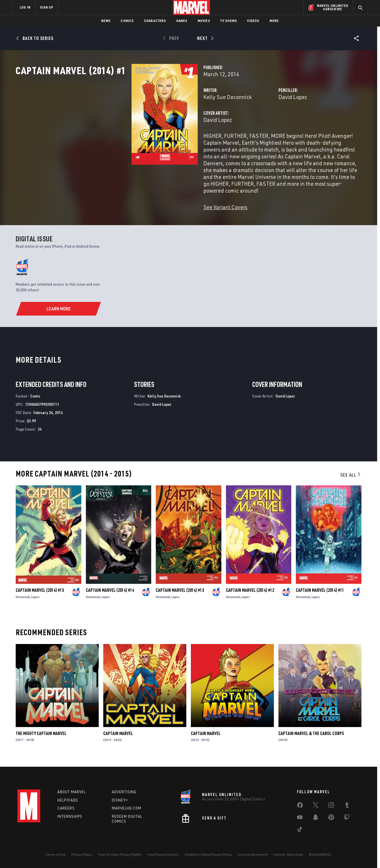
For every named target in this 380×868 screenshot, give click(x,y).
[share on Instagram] (331, 806)
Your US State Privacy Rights (120, 854)
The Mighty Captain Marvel (41, 738)
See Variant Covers (144, 212)
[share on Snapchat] (316, 818)
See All (351, 480)
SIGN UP (47, 7)
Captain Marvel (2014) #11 (320, 595)
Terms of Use (56, 854)
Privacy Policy (82, 854)
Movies (204, 21)
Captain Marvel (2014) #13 (180, 595)
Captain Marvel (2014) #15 (40, 595)
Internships (70, 816)
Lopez (36, 602)
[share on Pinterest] (331, 818)
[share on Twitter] (316, 806)
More (274, 21)
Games (182, 21)
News (106, 21)
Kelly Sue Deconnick (146, 122)
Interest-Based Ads (288, 854)
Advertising (124, 792)
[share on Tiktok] (300, 830)
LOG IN (25, 7)
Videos (253, 21)
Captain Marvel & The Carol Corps (311, 738)
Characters (155, 21)
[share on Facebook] (300, 806)
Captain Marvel (118, 738)
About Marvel (72, 792)
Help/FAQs (68, 800)
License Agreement (253, 854)
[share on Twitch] (347, 818)
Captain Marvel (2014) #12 (250, 595)
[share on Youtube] (300, 818)
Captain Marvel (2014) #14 (110, 595)
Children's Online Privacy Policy (208, 854)
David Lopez (252, 122)
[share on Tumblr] (347, 806)
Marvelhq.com (127, 808)
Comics (127, 21)
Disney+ (120, 800)
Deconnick (23, 602)
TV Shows (229, 21)
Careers (66, 808)
